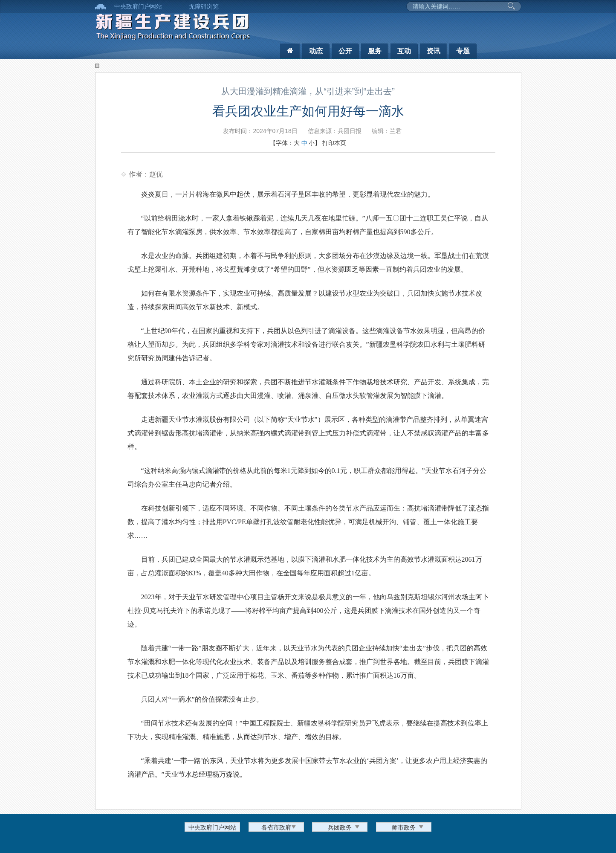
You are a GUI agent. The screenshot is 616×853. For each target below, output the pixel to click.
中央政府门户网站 (138, 6)
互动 (404, 51)
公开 (345, 51)
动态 (316, 51)
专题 (463, 51)
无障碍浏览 (204, 6)
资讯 (434, 51)
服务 (375, 51)
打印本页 (334, 143)
